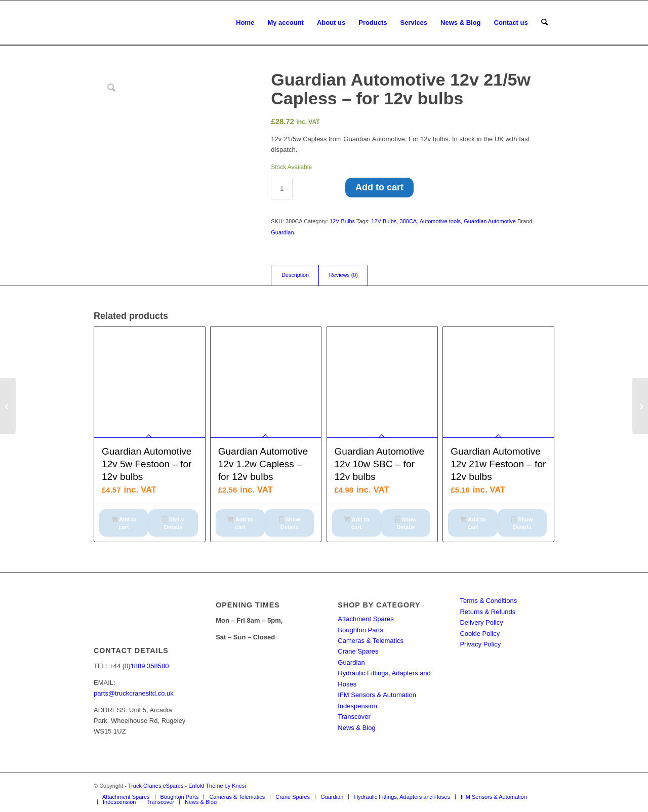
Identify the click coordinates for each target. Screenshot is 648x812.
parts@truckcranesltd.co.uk (134, 693)
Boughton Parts (360, 630)
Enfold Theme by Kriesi (217, 786)
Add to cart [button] (124, 523)
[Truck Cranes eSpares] (170, 23)
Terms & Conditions (488, 601)
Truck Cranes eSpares (156, 786)
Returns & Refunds (488, 612)
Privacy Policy (480, 644)
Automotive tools (440, 221)
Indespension (357, 706)
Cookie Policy (480, 634)
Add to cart (379, 187)
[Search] (544, 23)
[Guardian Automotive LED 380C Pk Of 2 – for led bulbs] (8, 406)
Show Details (173, 523)
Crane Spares (358, 651)
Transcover (354, 717)
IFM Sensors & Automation (377, 695)
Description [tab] (295, 275)
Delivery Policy (481, 622)
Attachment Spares (366, 619)
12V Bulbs (342, 221)
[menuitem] (245, 23)
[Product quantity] (282, 189)
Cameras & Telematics (371, 641)
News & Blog (356, 728)
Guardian (282, 232)
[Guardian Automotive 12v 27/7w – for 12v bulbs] (640, 406)
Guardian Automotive (490, 221)
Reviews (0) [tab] (343, 275)
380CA (409, 221)
